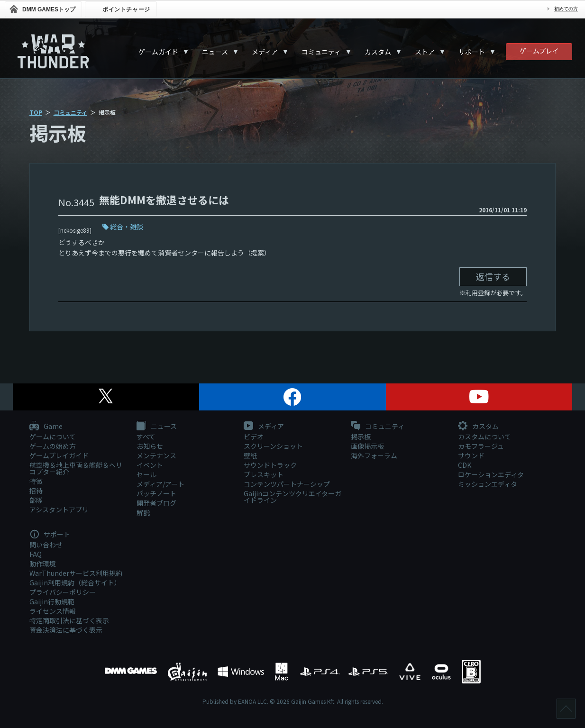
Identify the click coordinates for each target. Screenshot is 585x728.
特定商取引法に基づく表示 (69, 620)
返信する (493, 276)
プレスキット (264, 474)
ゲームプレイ (539, 51)
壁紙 (250, 455)
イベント (150, 465)
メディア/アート (160, 484)
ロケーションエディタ (491, 474)
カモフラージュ (481, 446)
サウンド (471, 455)
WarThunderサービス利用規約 (76, 573)
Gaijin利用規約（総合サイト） (75, 582)
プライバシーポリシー (63, 592)
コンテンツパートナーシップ (287, 484)
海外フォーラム (374, 455)
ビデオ (254, 437)
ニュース (215, 52)
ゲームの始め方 (53, 446)
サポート (472, 52)
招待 (36, 491)
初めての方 (566, 9)
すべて (146, 437)
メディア (265, 52)
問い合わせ (46, 545)
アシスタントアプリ (59, 510)
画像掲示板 (367, 446)
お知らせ (150, 446)
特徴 (36, 481)
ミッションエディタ (488, 484)
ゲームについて (53, 437)
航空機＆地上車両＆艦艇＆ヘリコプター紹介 (76, 468)
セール (146, 474)
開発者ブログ (156, 503)
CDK (465, 465)
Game (46, 427)
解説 (143, 512)
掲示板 (361, 437)
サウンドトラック (270, 465)
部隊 (36, 500)
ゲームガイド (158, 52)
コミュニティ (321, 52)
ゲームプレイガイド (59, 455)
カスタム (378, 52)
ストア (425, 52)
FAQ (36, 554)
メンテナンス (156, 455)
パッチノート (156, 493)
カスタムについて (484, 437)
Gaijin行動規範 (52, 601)
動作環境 (43, 564)
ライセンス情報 (53, 611)
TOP (36, 112)
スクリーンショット (273, 446)
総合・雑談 (127, 227)
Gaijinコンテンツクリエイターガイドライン (292, 497)
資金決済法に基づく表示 (66, 630)
